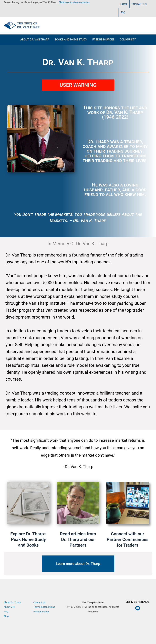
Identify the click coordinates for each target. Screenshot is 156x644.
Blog (6, 616)
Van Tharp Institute (93, 616)
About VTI (9, 607)
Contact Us (139, 4)
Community (128, 40)
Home (124, 4)
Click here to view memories (74, 2)
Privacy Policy (41, 612)
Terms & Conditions (44, 607)
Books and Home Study (71, 40)
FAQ (123, 13)
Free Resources (103, 40)
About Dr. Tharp (12, 602)
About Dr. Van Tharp (35, 40)
